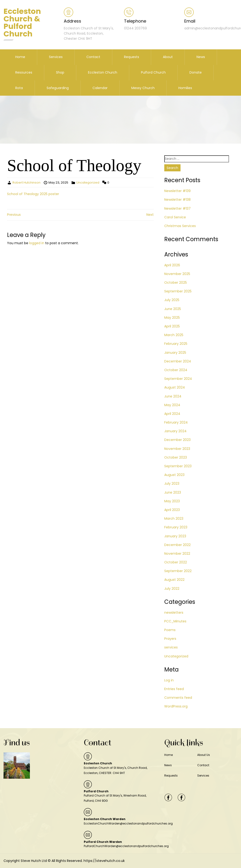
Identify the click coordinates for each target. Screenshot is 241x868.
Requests (132, 57)
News (201, 57)
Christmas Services (180, 226)
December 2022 (177, 545)
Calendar (100, 88)
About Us (204, 755)
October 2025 (176, 283)
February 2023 (176, 527)
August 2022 (174, 580)
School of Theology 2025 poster (33, 194)
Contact (93, 57)
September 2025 (178, 291)
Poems (170, 630)
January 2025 (175, 353)
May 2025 (172, 318)
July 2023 (172, 483)
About (168, 57)
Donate (196, 72)
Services (56, 57)
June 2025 (173, 309)
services (171, 647)
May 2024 (172, 405)
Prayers (170, 639)
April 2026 (172, 265)
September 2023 (178, 466)
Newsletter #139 (177, 191)
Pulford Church (153, 72)
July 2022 (172, 589)
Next (150, 215)
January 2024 (175, 431)
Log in (169, 680)
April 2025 (172, 326)
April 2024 (172, 414)
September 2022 (178, 571)
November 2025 (177, 274)
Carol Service (175, 217)
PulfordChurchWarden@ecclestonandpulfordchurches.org (126, 846)
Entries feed (174, 689)
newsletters (174, 613)
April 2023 (172, 510)
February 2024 (176, 422)
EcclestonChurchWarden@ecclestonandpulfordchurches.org (128, 823)
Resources (24, 72)
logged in (37, 243)
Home (20, 57)
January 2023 (175, 536)
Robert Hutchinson (26, 183)
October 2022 (176, 562)
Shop (60, 72)
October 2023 (176, 457)
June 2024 (173, 396)
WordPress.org (176, 706)
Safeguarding (58, 88)
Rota (19, 88)
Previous (14, 215)
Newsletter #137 (177, 208)
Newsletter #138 (177, 200)
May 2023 (172, 501)
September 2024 (178, 379)
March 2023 (174, 518)
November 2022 (177, 554)
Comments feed (178, 698)
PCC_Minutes (175, 621)
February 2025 (176, 344)
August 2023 (174, 475)
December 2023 (177, 440)
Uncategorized (88, 183)
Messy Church (143, 88)
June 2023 (173, 492)
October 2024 (176, 370)
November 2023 (177, 449)
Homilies (185, 88)
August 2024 (175, 387)
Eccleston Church (103, 72)
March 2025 (174, 335)
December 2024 (178, 361)
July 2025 (172, 300)
